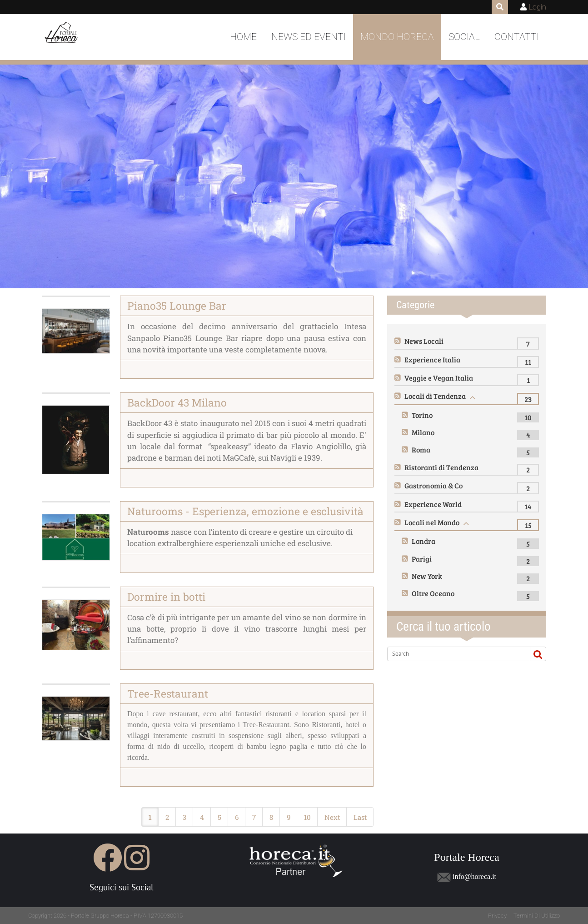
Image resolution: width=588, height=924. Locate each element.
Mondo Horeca (397, 37)
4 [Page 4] (202, 817)
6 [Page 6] (237, 817)
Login (538, 7)
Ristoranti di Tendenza (441, 467)
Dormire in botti (166, 597)
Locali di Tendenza (435, 396)
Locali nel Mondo (432, 522)
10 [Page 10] (307, 817)
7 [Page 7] (254, 817)
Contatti (517, 37)
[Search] (455, 654)
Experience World (433, 504)
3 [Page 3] (184, 817)
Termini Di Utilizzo (537, 916)
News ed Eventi (309, 37)
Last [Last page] (360, 817)
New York (427, 576)
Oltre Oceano (433, 593)
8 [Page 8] (271, 817)
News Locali (424, 341)
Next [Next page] (332, 817)
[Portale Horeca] (64, 37)
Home (243, 37)
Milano (423, 432)
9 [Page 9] (289, 817)
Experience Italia (432, 359)
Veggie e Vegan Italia (439, 378)
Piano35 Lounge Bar (177, 306)
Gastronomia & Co (434, 485)
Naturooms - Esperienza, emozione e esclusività (245, 511)
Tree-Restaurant (168, 693)
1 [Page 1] (150, 817)
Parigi (422, 559)
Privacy (497, 916)
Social (464, 37)
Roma (421, 449)
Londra (424, 541)
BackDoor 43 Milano (177, 402)
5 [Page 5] (219, 817)
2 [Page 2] (167, 817)
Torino (422, 415)
